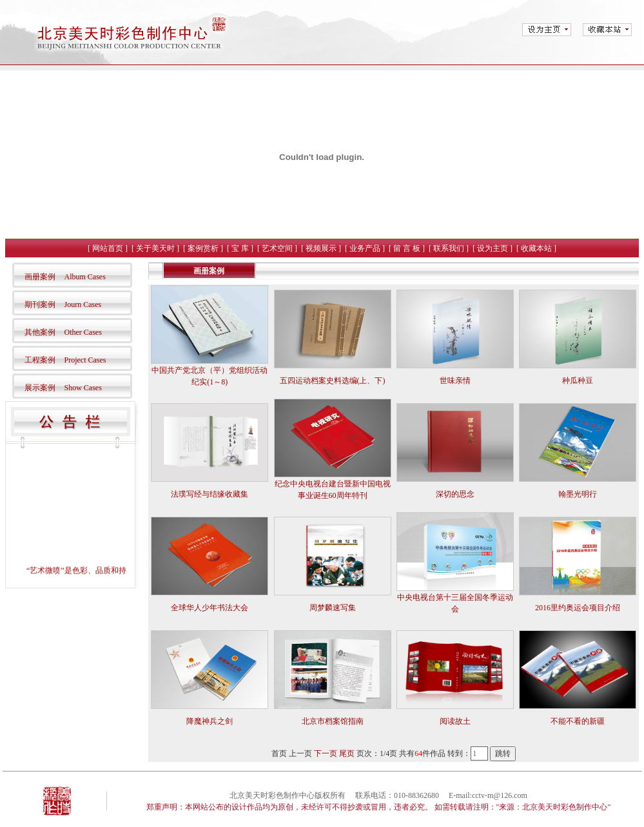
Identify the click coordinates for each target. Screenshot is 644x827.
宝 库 (240, 248)
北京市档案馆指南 (333, 721)
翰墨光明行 (578, 494)
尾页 (347, 753)
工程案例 (40, 360)
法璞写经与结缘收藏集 (210, 494)
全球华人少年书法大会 (210, 608)
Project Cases (85, 360)
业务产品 (365, 248)
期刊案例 (40, 304)
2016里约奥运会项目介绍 (578, 608)
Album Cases (85, 277)
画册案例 (40, 277)
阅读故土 (455, 721)
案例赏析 (203, 248)
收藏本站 (536, 248)
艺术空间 (277, 248)
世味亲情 (455, 381)
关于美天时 (155, 248)
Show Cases (83, 388)
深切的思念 (455, 494)
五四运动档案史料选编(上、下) (333, 381)
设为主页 (493, 248)
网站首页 (108, 248)
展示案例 (40, 388)
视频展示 (321, 248)
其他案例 (40, 332)
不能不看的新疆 (578, 721)
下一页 (326, 753)
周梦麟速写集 (333, 608)
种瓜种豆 (578, 381)
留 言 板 (407, 248)
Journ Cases (83, 304)
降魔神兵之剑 (210, 721)
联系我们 (449, 248)
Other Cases (83, 332)
